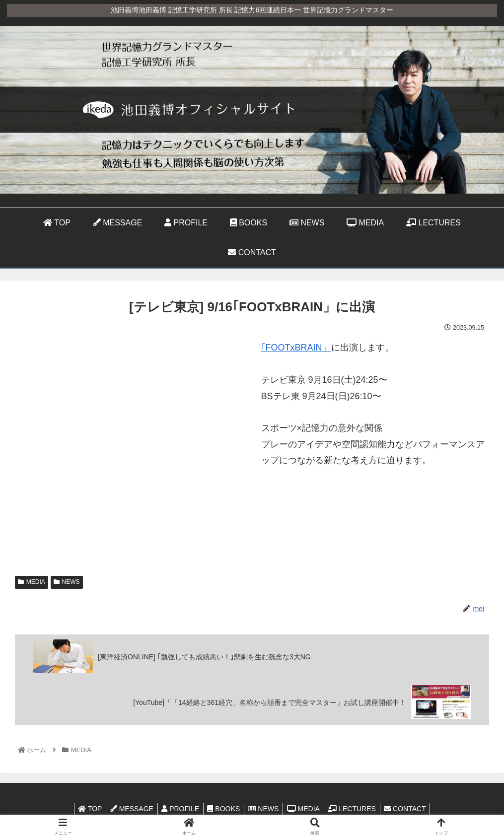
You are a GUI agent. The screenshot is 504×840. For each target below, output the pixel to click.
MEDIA (32, 582)
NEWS (67, 582)
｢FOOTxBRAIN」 (296, 348)
